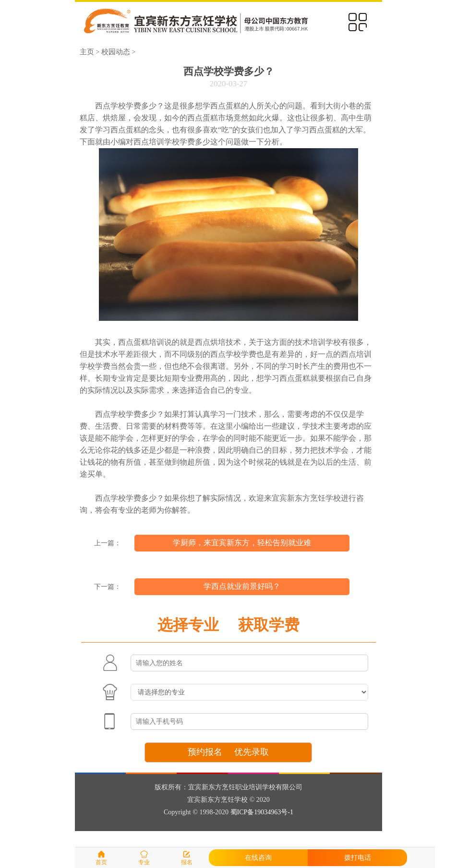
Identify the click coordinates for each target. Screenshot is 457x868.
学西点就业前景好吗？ (242, 586)
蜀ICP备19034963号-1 (262, 812)
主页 (87, 52)
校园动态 (116, 52)
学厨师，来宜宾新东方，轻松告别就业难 (242, 543)
